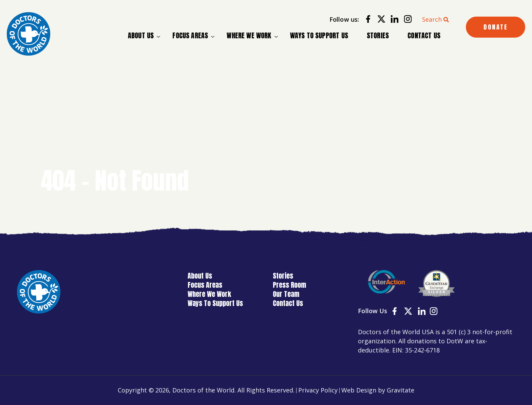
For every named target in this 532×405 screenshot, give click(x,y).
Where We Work (249, 36)
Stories (378, 35)
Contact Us (424, 35)
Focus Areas (190, 36)
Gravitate (401, 390)
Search (432, 19)
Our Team (286, 294)
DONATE (496, 27)
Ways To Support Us (319, 35)
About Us (141, 36)
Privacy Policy (318, 390)
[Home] (28, 34)
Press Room (289, 285)
